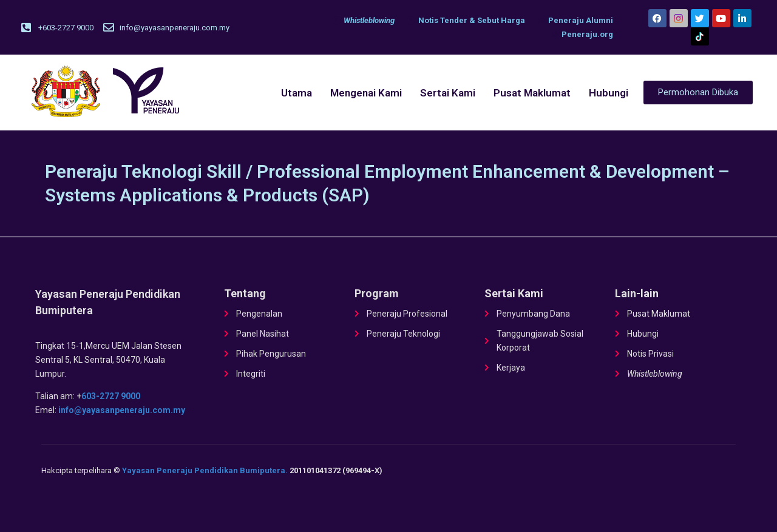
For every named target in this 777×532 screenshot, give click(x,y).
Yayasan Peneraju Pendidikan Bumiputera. (205, 470)
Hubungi (609, 93)
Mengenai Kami (366, 93)
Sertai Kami (448, 93)
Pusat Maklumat (532, 93)
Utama (297, 93)
